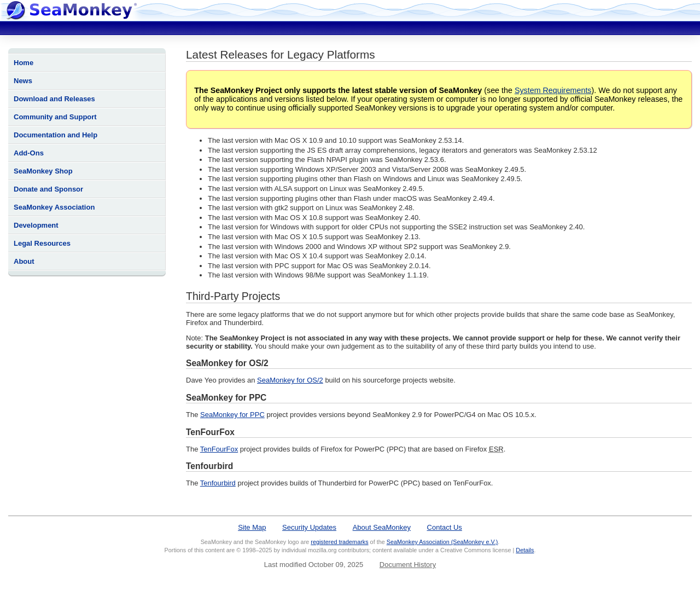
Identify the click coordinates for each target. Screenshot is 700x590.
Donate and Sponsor (48, 189)
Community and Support (55, 117)
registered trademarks (339, 542)
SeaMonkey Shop (43, 171)
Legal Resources (42, 243)
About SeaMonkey (382, 527)
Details (525, 550)
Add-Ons (29, 153)
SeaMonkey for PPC (232, 415)
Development (36, 225)
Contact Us (445, 527)
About (24, 261)
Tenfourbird (218, 483)
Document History (408, 565)
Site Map (252, 527)
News (23, 81)
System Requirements (553, 90)
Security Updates (309, 527)
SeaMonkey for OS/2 (290, 380)
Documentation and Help (56, 135)
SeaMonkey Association (54, 207)
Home (24, 63)
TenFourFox (219, 449)
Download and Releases (54, 99)
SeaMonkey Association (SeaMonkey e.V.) (442, 542)
